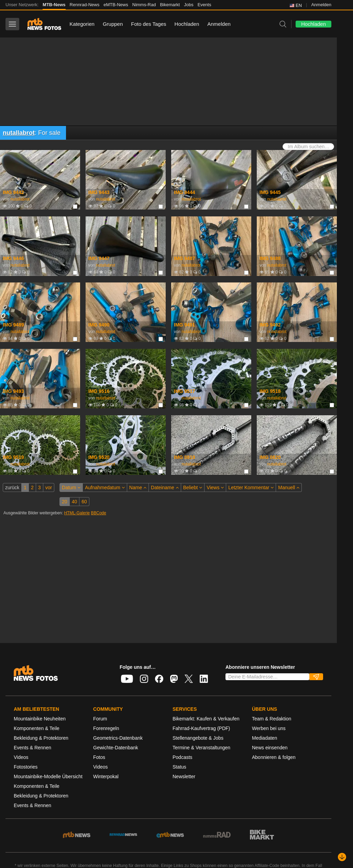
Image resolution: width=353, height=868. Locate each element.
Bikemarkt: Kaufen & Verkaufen (206, 719)
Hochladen (187, 24)
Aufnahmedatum (105, 487)
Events (205, 5)
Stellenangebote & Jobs (198, 738)
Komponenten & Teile (37, 728)
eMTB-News (116, 5)
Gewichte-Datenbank (116, 748)
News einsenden (270, 748)
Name (138, 487)
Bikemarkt (170, 5)
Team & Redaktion (272, 719)
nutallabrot (19, 133)
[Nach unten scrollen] (342, 857)
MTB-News (54, 5)
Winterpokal (106, 776)
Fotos (99, 757)
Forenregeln (106, 728)
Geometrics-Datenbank (118, 738)
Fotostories (26, 767)
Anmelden (321, 5)
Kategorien (82, 24)
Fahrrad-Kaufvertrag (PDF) (201, 728)
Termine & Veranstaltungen (201, 748)
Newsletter (184, 776)
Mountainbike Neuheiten (40, 719)
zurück (12, 487)
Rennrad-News (85, 5)
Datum (71, 487)
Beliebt (193, 487)
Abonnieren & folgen (274, 757)
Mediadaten (264, 738)
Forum (100, 719)
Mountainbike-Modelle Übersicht (48, 776)
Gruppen (113, 24)
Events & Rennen (32, 748)
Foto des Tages (148, 24)
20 (65, 502)
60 (84, 502)
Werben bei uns (269, 728)
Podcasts (183, 757)
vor (49, 487)
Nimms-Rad (144, 5)
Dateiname (165, 487)
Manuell (289, 487)
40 (75, 502)
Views (215, 487)
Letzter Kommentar (251, 487)
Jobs (189, 5)
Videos (21, 757)
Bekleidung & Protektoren (41, 738)
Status (179, 767)
